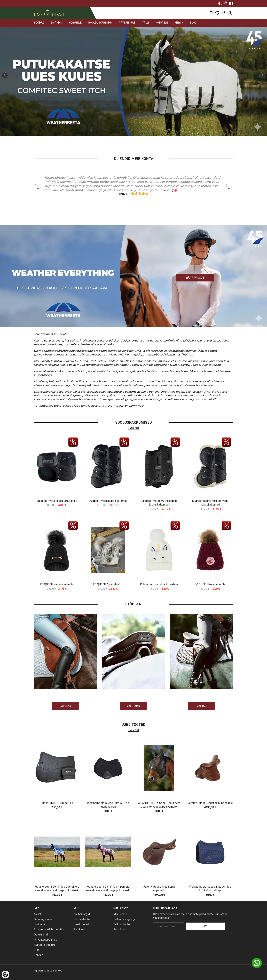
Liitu (214, 926)
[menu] (211, 13)
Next (229, 186)
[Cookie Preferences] (6, 974)
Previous (38, 186)
